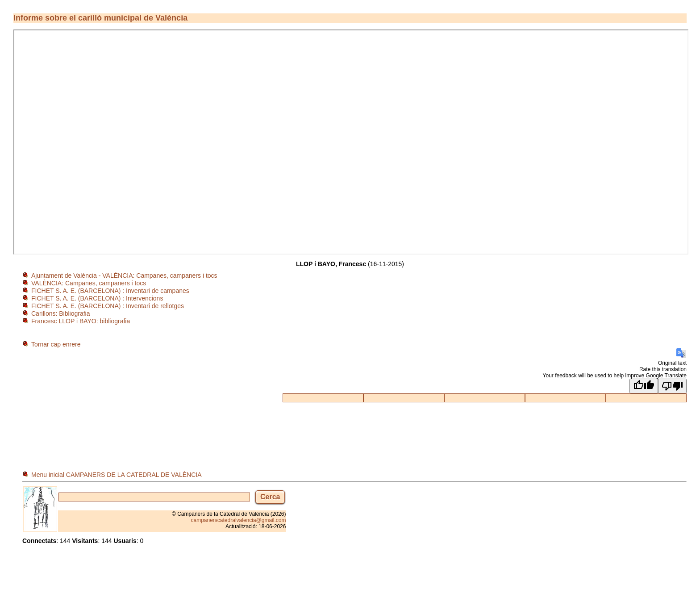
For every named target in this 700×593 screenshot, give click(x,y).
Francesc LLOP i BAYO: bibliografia (81, 321)
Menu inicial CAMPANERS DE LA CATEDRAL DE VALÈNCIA (117, 475)
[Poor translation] (672, 386)
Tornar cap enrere (56, 344)
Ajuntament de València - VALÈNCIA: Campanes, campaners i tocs (124, 276)
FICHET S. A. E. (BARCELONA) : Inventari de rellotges (108, 306)
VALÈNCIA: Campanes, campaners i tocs (89, 283)
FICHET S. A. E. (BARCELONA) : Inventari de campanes (110, 291)
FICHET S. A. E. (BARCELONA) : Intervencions (97, 298)
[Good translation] (644, 386)
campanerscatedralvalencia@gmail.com (239, 520)
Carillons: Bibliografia (61, 313)
